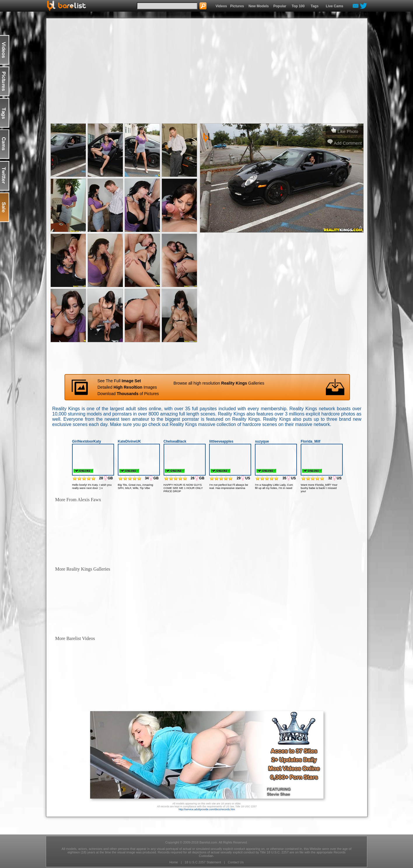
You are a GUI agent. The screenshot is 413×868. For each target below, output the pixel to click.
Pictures (237, 6)
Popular (280, 6)
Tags (315, 6)
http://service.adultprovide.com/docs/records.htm (207, 809)
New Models (259, 6)
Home (174, 862)
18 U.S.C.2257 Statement (203, 862)
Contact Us (236, 862)
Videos (221, 6)
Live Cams (335, 6)
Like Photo (344, 131)
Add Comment (344, 143)
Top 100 (298, 6)
